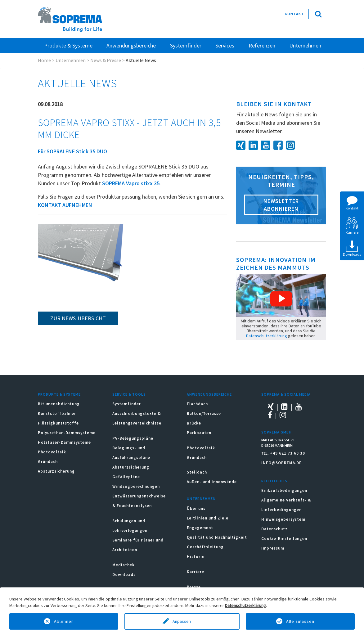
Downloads (124, 575)
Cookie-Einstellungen (284, 539)
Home (44, 60)
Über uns (196, 508)
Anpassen (182, 621)
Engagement (200, 528)
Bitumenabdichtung (59, 404)
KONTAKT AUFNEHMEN (65, 205)
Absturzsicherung (56, 471)
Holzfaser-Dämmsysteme (64, 442)
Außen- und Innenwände (212, 482)
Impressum (273, 548)
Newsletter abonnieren (281, 205)
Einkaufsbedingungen (284, 490)
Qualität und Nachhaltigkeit (217, 537)
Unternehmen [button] (305, 45)
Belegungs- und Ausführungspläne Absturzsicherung (131, 458)
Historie (196, 557)
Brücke (194, 423)
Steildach (197, 472)
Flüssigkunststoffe (58, 423)
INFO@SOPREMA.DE (281, 463)
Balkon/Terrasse (204, 413)
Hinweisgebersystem (283, 519)
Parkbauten (199, 433)
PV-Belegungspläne (133, 438)
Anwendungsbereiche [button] (131, 45)
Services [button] (225, 45)
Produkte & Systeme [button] (68, 45)
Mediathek (124, 565)
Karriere (195, 572)
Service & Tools (129, 394)
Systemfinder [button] (186, 45)
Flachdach (197, 404)
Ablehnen (64, 621)
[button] (281, 299)
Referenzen (262, 45)
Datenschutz (274, 529)
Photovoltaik (52, 452)
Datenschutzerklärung (267, 336)
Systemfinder (127, 404)
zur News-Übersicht (78, 318)
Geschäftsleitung (205, 547)
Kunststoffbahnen (57, 413)
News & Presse (106, 60)
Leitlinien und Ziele (208, 518)
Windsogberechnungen (136, 486)
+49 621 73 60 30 (288, 453)
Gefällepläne (126, 477)
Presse (194, 587)
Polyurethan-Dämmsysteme (67, 433)
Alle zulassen (300, 621)
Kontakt (294, 14)
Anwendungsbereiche (209, 394)
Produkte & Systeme (59, 394)
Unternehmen (71, 60)
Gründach (48, 462)
